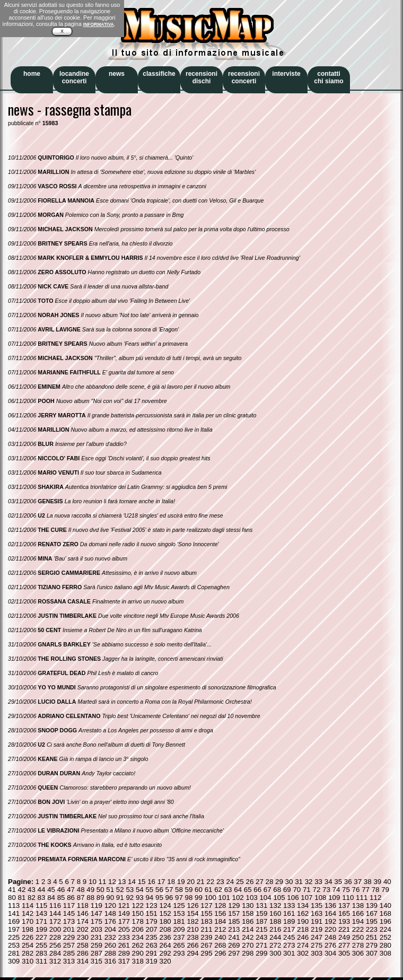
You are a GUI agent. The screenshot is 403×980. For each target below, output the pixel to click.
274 (303, 945)
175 (97, 921)
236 (165, 937)
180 (165, 921)
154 (192, 913)
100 (211, 898)
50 (100, 890)
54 (140, 890)
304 (330, 953)
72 (316, 890)
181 (179, 921)
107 (306, 898)
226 (28, 937)
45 (51, 890)
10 (93, 882)
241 (234, 937)
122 (138, 905)
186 (248, 921)
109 (334, 898)
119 (97, 905)
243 (261, 937)
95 (159, 898)
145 (69, 913)
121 (124, 905)
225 (14, 937)
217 (289, 929)
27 (260, 882)
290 (138, 953)
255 (41, 945)
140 (386, 905)
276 (330, 945)
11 (103, 882)
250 (358, 937)
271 (261, 945)
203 (97, 929)
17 (161, 882)
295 (206, 953)
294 (192, 953)
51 (110, 890)
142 (28, 913)
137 (344, 905)
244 (275, 937)
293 (179, 953)
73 (326, 890)
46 (61, 890)
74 (336, 890)
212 (220, 929)
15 (142, 882)
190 (303, 921)
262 (138, 945)
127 (206, 905)
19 (181, 882)
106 (293, 898)
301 (289, 953)
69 (287, 890)
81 (22, 898)
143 (41, 913)
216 (275, 929)
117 (69, 905)
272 (275, 945)
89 (100, 898)
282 (28, 953)
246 (303, 937)
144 (55, 913)
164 (330, 913)
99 (199, 898)
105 (279, 898)
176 (110, 921)
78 (376, 890)
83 (42, 898)
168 (386, 913)
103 (251, 898)
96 (169, 898)
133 (289, 905)
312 (55, 961)
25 (240, 882)
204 (110, 929)
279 (372, 945)
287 (97, 953)
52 (120, 890)
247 (317, 937)
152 (165, 913)
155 (206, 913)
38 (368, 882)
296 (220, 953)
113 (14, 905)
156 (220, 913)
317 (124, 961)
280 (386, 945)
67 (268, 890)
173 (69, 921)
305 (344, 953)
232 (110, 937)
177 (124, 921)
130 (248, 905)
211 (206, 929)
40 (387, 882)
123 (152, 905)
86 (71, 898)
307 (372, 953)
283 (41, 953)
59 (189, 890)
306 (358, 953)
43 (32, 890)
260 (110, 945)
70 (297, 890)
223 (372, 929)
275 (317, 945)
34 (328, 882)
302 (303, 953)
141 (14, 913)
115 (41, 905)
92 (130, 898)
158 (248, 913)
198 (28, 929)
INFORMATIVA (99, 24)
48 (81, 890)
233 (124, 937)
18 (171, 882)
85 (61, 898)
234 (138, 937)
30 (289, 882)
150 (138, 913)
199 (41, 929)
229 (69, 937)
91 (120, 898)
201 (69, 929)
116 (55, 905)
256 (55, 945)
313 (69, 961)
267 (206, 945)
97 (179, 898)
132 (275, 905)
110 (348, 898)
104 (265, 898)
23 (220, 882)
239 (206, 937)
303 (317, 953)
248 (330, 937)
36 (348, 882)
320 (165, 961)
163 (317, 913)
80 (12, 898)
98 (189, 898)
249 (344, 937)
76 (356, 890)
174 (83, 921)
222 (358, 929)
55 (149, 890)
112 (375, 898)
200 (55, 929)
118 (83, 905)
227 (41, 937)
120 (110, 905)
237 (179, 937)
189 (289, 921)
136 (330, 905)
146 (83, 913)
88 (90, 898)
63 (228, 890)
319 (152, 961)
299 (261, 953)
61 (209, 890)
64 (238, 890)
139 (372, 905)
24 (230, 882)
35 (338, 882)
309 (14, 961)
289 (124, 953)
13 (122, 882)
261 (124, 945)
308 (386, 953)
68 (277, 890)
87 (81, 898)
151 (152, 913)
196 (386, 921)
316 (110, 961)
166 (358, 913)
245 (289, 937)
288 (110, 953)
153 (179, 913)
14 (132, 882)
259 (97, 945)
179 (152, 921)
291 (152, 953)
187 (261, 921)
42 (22, 890)
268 (220, 945)
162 (303, 913)
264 (165, 945)
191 (317, 921)
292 (165, 953)
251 (372, 937)
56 (159, 890)
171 (41, 921)
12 (112, 882)
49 (90, 890)
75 (346, 890)
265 (179, 945)
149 (124, 913)
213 (234, 929)
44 (42, 890)
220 (330, 929)
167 (372, 913)
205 (124, 929)
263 (152, 945)
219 (317, 929)
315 (97, 961)
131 (261, 905)
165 (344, 913)
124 (165, 905)
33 (318, 882)
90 (110, 898)
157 (234, 913)
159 (261, 913)
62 (218, 890)
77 (366, 890)
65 (248, 890)
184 (220, 921)
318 (138, 961)
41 (12, 890)
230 (83, 937)
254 (28, 945)
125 (179, 905)
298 (248, 953)
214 (248, 929)
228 (55, 937)
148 (110, 913)
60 (199, 890)
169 (14, 921)
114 (28, 905)
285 (69, 953)
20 (191, 882)
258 (83, 945)
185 (234, 921)
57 (169, 890)
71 (307, 890)
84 (51, 898)
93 (140, 898)
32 (309, 882)
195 (372, 921)
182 (192, 921)
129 (234, 905)
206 (138, 929)
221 (344, 929)
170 (28, 921)
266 (192, 945)
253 (14, 945)
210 (192, 929)
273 (289, 945)
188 (275, 921)
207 (152, 929)
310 (28, 961)
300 (275, 953)
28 (270, 882)
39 (377, 882)
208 (165, 929)
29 (279, 882)
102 (238, 898)
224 (386, 929)
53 (130, 890)
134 (303, 905)
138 (358, 905)
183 (206, 921)
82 (32, 898)
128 (220, 905)
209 (179, 929)
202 (83, 929)
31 (299, 882)
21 (201, 882)
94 (149, 898)
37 (358, 882)
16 (151, 882)
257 (69, 945)
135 (317, 905)
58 (179, 890)
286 (83, 953)
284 (55, 953)
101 (224, 898)
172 (55, 921)
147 (97, 913)
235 (152, 937)
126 (192, 905)
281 (14, 953)
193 (344, 921)
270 (248, 945)
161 (289, 913)
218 (303, 929)
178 (138, 921)
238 (192, 937)
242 (248, 937)
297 (234, 953)
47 (71, 890)
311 (41, 961)
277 (344, 945)
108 (320, 898)
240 (220, 937)
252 (386, 937)
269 (234, 945)
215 (261, 929)
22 (210, 882)
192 (330, 921)
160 (275, 913)
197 (14, 929)
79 (385, 890)
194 (358, 921)
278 (358, 945)
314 (83, 961)
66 (257, 890)
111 (362, 898)
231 (97, 937)
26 (249, 882)
